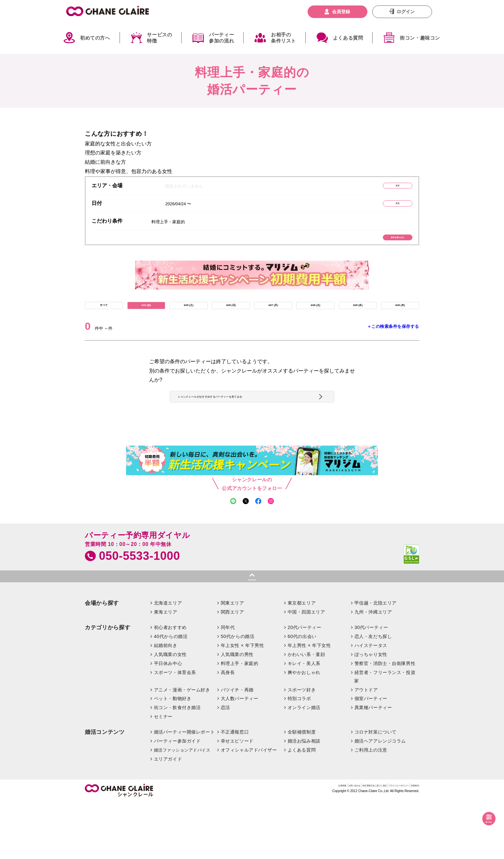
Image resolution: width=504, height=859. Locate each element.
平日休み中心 (168, 720)
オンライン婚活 (304, 764)
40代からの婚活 (171, 693)
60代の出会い (302, 693)
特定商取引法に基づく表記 (323, 844)
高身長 (228, 729)
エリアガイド (168, 816)
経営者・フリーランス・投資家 (385, 733)
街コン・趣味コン (420, 38)
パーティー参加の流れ (221, 38)
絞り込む (482, 819)
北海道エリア (168, 660)
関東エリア (233, 660)
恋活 (225, 764)
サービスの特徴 (159, 38)
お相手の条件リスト (283, 38)
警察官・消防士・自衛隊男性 (385, 720)
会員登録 (341, 12)
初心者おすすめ (170, 684)
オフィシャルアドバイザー (249, 807)
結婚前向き (166, 702)
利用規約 (410, 844)
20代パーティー (305, 684)
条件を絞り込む (382, 247)
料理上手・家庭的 (240, 720)
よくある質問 (348, 38)
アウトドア (366, 746)
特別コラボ (299, 755)
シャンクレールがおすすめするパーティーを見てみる (250, 429)
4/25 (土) (188, 322)
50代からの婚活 (238, 693)
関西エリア (233, 669)
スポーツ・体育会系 (175, 729)
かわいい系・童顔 (306, 711)
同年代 (228, 684)
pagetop (252, 634)
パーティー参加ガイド (177, 798)
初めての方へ (95, 38)
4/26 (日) (231, 322)
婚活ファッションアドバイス (182, 807)
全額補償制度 (302, 789)
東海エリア (166, 669)
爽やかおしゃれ (304, 729)
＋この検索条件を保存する (393, 346)
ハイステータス (371, 702)
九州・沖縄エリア (373, 669)
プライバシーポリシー (376, 844)
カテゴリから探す (108, 684)
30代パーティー (371, 684)
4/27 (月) (273, 322)
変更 (382, 187)
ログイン (406, 12)
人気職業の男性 (237, 711)
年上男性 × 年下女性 (309, 702)
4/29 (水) (358, 322)
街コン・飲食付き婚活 (177, 764)
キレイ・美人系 (304, 720)
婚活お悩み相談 (304, 798)
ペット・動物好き (173, 755)
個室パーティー (371, 755)
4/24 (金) (146, 322)
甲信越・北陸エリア (376, 660)
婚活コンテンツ (105, 789)
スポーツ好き (302, 746)
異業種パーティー (373, 764)
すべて (104, 322)
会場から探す (102, 660)
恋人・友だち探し (373, 693)
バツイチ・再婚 (237, 746)
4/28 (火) (315, 322)
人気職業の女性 (170, 711)
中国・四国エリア (306, 669)
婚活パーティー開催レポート (184, 789)
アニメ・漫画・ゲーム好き (182, 746)
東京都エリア (302, 660)
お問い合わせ (279, 844)
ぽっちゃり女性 (371, 711)
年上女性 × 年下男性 (243, 702)
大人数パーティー (240, 755)
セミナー (163, 773)
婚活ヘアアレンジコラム (380, 798)
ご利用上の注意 (371, 807)
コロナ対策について (376, 789)
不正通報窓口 (235, 789)
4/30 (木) (400, 322)
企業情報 (253, 844)
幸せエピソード (237, 798)
